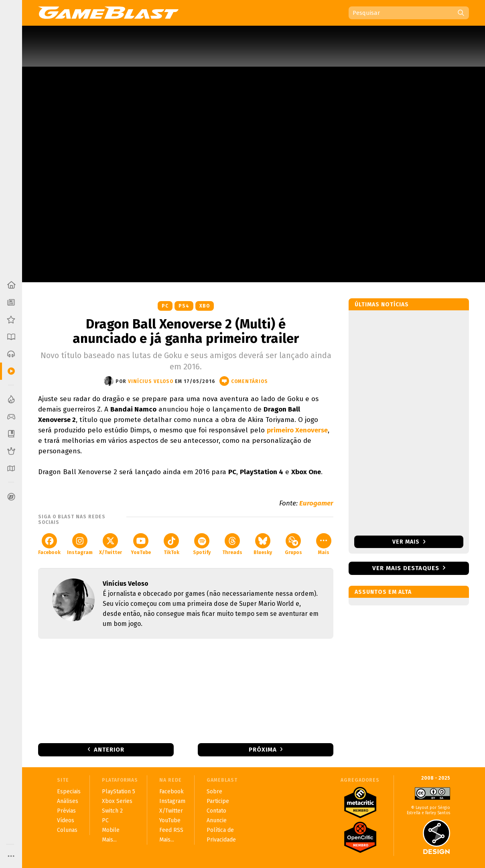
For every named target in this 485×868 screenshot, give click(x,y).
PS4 (184, 306)
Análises (68, 801)
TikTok (171, 544)
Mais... (109, 840)
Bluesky (263, 544)
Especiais (69, 792)
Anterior (109, 750)
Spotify (202, 544)
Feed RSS (171, 830)
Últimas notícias (382, 305)
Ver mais (409, 542)
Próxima (263, 750)
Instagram (80, 544)
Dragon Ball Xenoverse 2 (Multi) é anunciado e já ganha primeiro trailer (186, 331)
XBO (205, 306)
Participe (218, 801)
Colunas (67, 830)
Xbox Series (117, 801)
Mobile (111, 830)
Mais (324, 544)
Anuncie (217, 820)
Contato (216, 811)
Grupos (293, 544)
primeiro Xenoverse (297, 430)
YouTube (141, 544)
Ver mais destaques (406, 568)
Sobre (214, 792)
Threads (232, 544)
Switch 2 (112, 811)
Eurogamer (316, 503)
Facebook (49, 544)
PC (165, 306)
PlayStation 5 (119, 792)
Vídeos (66, 820)
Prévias (66, 811)
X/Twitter (111, 544)
